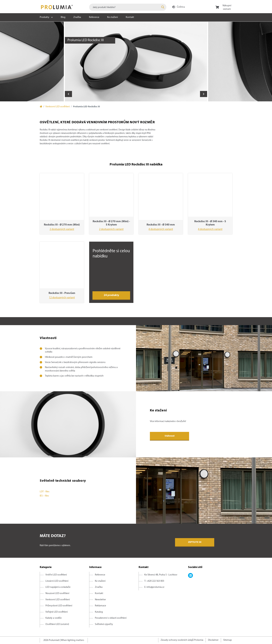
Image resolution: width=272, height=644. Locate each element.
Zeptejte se (195, 542)
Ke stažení (112, 17)
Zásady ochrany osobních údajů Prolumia (182, 640)
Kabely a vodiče (54, 618)
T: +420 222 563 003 (154, 581)
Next (204, 94)
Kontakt (130, 17)
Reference (94, 17)
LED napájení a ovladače (58, 587)
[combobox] (128, 7)
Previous (68, 94)
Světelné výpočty (104, 624)
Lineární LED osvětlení (57, 581)
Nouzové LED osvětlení (57, 593)
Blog (63, 17)
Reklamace (100, 606)
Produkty (44, 17)
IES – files (44, 496)
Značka (77, 17)
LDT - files (45, 492)
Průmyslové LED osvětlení (59, 606)
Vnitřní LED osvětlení (56, 575)
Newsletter (100, 600)
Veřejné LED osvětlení (57, 612)
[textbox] (128, 7)
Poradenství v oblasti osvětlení (111, 618)
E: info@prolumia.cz (154, 587)
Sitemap (228, 640)
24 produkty (111, 295)
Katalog (99, 612)
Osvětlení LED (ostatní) (57, 624)
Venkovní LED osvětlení (58, 107)
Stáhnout (170, 436)
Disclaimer (213, 640)
